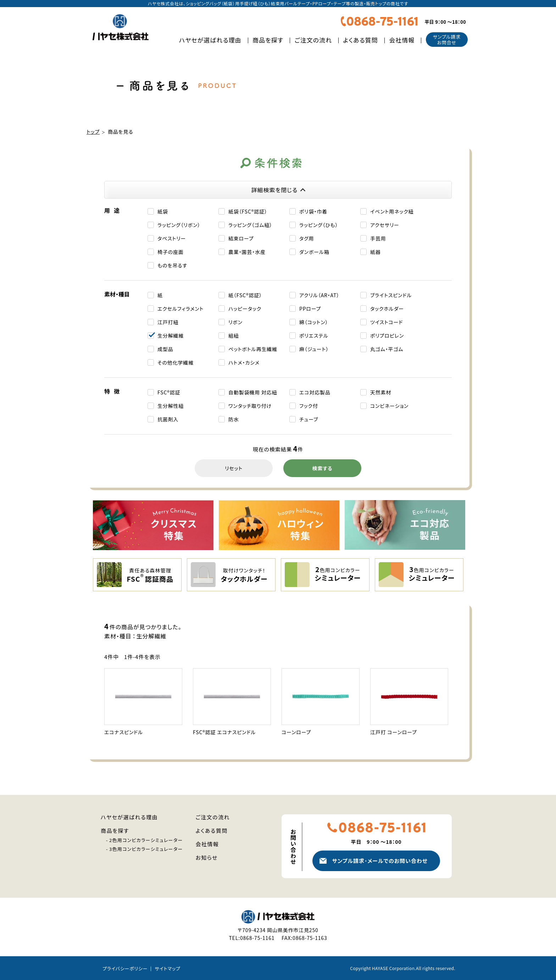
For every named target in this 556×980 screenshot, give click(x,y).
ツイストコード (387, 322)
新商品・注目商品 (528, 935)
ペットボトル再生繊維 (253, 349)
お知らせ (207, 857)
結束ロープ (241, 238)
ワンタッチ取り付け (250, 406)
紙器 (376, 252)
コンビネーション (389, 406)
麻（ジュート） (314, 349)
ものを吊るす (172, 265)
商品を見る (121, 132)
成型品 (165, 349)
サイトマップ (167, 968)
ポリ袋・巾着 (313, 211)
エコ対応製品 (315, 392)
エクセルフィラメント (180, 309)
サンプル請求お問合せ (447, 40)
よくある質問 (361, 40)
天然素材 (381, 392)
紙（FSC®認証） (245, 295)
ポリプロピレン (387, 336)
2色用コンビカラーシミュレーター (146, 840)
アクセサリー (385, 225)
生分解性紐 (171, 406)
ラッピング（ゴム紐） (250, 225)
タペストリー (172, 238)
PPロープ (310, 309)
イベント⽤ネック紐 (392, 211)
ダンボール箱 (314, 252)
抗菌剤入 (168, 419)
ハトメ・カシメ (244, 362)
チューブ (309, 419)
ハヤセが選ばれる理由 (210, 40)
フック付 (309, 406)
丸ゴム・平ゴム (387, 349)
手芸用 (378, 238)
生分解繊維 (171, 336)
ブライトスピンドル (391, 295)
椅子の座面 (171, 252)
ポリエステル (314, 336)
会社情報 (402, 40)
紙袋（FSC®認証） (248, 211)
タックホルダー (387, 309)
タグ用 (307, 238)
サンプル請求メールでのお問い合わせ (380, 861)
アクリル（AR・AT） (319, 295)
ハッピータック (245, 309)
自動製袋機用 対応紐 (253, 392)
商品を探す (268, 40)
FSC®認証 (169, 392)
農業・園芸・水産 (247, 252)
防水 (234, 419)
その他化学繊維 (176, 362)
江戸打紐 (168, 322)
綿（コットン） (314, 322)
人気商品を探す (528, 890)
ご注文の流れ (313, 40)
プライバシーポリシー (125, 968)
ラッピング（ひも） (319, 225)
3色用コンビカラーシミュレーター (146, 849)
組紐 (234, 336)
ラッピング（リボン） (179, 225)
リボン (235, 322)
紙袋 (163, 211)
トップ (93, 132)
